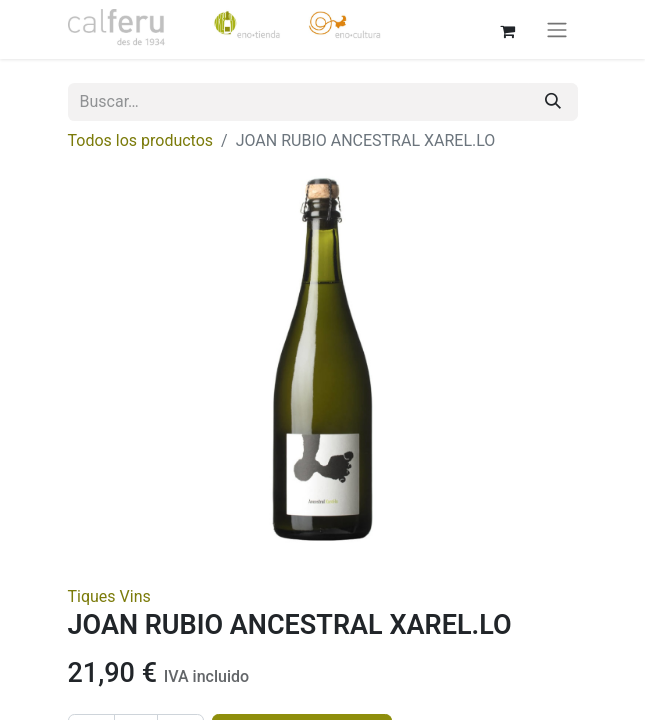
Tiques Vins (109, 596)
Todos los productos (141, 140)
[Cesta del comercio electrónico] (508, 29)
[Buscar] (553, 102)
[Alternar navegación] (557, 29)
